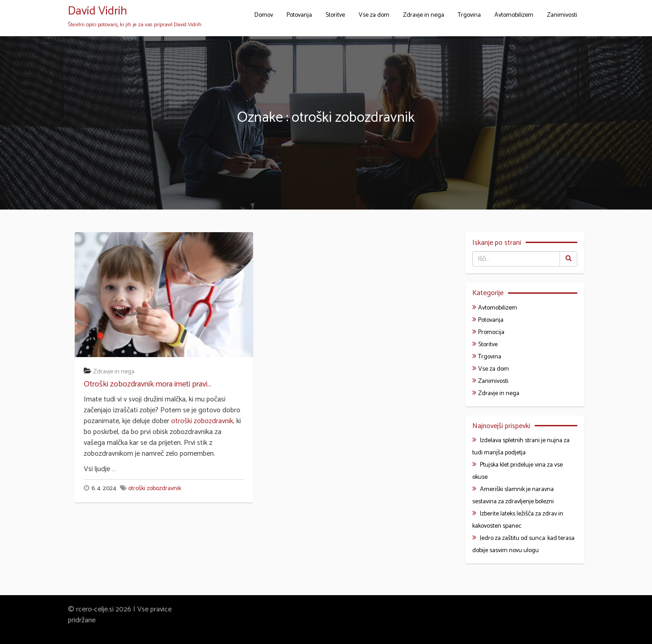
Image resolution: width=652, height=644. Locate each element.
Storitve (335, 15)
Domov (264, 15)
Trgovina (469, 15)
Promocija (491, 332)
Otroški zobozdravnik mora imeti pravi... (148, 384)
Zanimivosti (562, 15)
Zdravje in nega (424, 15)
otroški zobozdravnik (202, 421)
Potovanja (299, 15)
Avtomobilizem (514, 15)
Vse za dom (374, 15)
